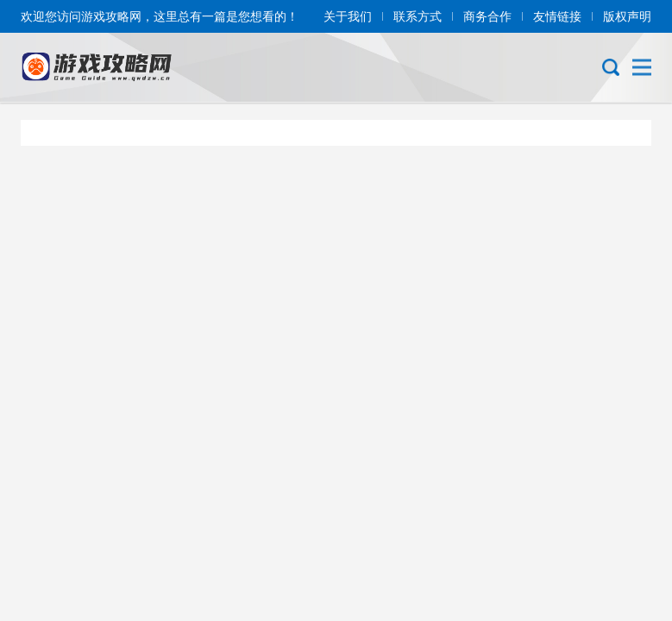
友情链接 (557, 16)
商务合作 (487, 16)
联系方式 (418, 16)
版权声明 (627, 16)
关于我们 (348, 16)
